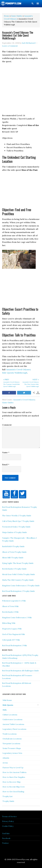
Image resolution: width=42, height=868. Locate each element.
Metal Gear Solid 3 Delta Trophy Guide (19, 574)
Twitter (5, 843)
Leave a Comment (10, 46)
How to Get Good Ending (13, 792)
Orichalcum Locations (12, 739)
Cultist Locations (10, 715)
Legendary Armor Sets (12, 753)
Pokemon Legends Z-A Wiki (14, 601)
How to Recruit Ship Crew (14, 787)
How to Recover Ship (12, 782)
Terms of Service (9, 816)
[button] (32, 4)
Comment (7, 425)
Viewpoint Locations (11, 743)
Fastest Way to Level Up (13, 768)
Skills (5, 710)
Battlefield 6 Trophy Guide (13, 546)
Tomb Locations (10, 734)
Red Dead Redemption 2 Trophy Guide (18, 591)
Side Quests (8, 705)
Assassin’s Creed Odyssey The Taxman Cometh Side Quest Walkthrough (12, 383)
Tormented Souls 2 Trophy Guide (16, 527)
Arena (5, 763)
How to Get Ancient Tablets (15, 772)
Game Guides (8, 403)
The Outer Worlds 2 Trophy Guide (17, 516)
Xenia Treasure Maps (12, 748)
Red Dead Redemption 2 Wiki (14, 645)
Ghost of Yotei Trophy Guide (14, 552)
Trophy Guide (8, 801)
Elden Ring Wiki (9, 623)
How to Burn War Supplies (14, 777)
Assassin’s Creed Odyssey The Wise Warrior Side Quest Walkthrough (31, 383)
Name (6, 452)
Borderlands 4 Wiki (10, 612)
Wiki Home (7, 700)
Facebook (6, 838)
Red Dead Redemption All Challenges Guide (20, 671)
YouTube (6, 833)
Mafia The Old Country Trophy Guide (18, 580)
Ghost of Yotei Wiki (10, 606)
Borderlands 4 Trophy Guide (14, 569)
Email (6, 465)
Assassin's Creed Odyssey (24, 400)
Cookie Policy (8, 826)
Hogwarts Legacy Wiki (12, 629)
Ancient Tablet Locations (13, 724)
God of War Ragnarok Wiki (13, 634)
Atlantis (6, 758)
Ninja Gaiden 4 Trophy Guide (15, 532)
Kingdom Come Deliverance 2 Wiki (17, 617)
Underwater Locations (12, 719)
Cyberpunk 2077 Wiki (11, 640)
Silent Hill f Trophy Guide (13, 558)
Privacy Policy (8, 821)
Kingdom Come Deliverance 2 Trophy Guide (21, 586)
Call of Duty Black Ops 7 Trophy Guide (18, 521)
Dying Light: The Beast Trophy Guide (18, 563)
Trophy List (8, 796)
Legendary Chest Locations (14, 729)
